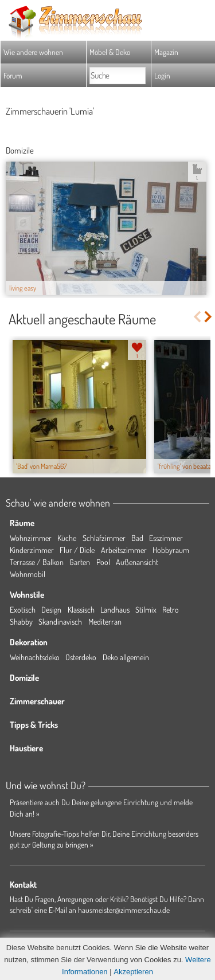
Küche (67, 538)
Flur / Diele (77, 550)
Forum (13, 75)
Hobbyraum (171, 550)
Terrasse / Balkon (37, 562)
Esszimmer (166, 538)
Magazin (166, 52)
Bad (137, 538)
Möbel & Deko (110, 52)
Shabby (21, 622)
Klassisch (81, 609)
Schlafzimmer (104, 538)
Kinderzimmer (32, 550)
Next (209, 317)
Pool (103, 562)
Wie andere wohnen (33, 52)
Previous (197, 317)
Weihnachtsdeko (35, 657)
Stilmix (146, 609)
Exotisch (23, 609)
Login (162, 75)
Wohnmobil (28, 574)
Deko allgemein (126, 657)
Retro (171, 609)
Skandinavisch (60, 622)
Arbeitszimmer (124, 550)
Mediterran (105, 622)
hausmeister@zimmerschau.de (124, 910)
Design (51, 609)
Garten (80, 562)
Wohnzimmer (31, 538)
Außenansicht (137, 562)
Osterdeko (81, 657)
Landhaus (115, 609)
